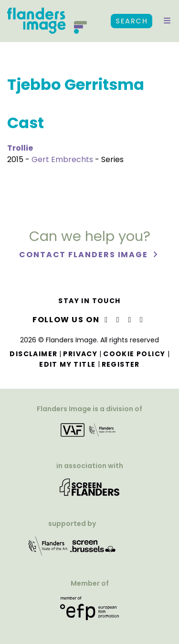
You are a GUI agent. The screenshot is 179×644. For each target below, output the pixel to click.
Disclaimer (33, 354)
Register (121, 364)
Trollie (20, 148)
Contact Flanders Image (85, 255)
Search (132, 21)
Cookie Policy (134, 354)
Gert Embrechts (62, 159)
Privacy (80, 354)
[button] (167, 21)
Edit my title (67, 364)
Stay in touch (89, 301)
